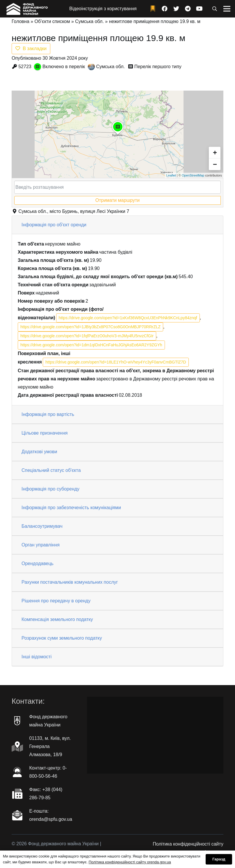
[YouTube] (200, 9)
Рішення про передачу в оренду (56, 601)
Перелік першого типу (158, 67)
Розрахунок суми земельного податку (62, 638)
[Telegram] (188, 9)
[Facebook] (165, 9)
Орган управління (41, 545)
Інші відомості (37, 657)
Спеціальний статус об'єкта (51, 470)
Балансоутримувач (42, 526)
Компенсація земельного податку (57, 619)
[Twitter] (176, 9)
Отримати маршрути (117, 200)
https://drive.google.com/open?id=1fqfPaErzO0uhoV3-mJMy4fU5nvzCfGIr (87, 336)
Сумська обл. (89, 21)
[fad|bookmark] (154, 9)
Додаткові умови (39, 452)
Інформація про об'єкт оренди (54, 225)
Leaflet (171, 175)
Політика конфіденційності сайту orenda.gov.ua (130, 862)
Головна (21, 21)
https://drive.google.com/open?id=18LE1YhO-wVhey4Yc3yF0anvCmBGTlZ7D (116, 362)
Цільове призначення (44, 433)
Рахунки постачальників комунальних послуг (70, 582)
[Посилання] (26, 9)
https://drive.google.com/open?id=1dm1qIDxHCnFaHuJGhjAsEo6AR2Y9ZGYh (91, 345)
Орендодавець (38, 563)
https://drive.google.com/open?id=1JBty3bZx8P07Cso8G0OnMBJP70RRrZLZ (90, 327)
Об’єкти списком (52, 21)
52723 (25, 67)
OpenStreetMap (193, 175)
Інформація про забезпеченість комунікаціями (71, 508)
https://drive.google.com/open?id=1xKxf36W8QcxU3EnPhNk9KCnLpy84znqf (128, 318)
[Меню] (227, 9)
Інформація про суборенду (50, 489)
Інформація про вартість (48, 414)
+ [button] (215, 152)
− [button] (215, 164)
